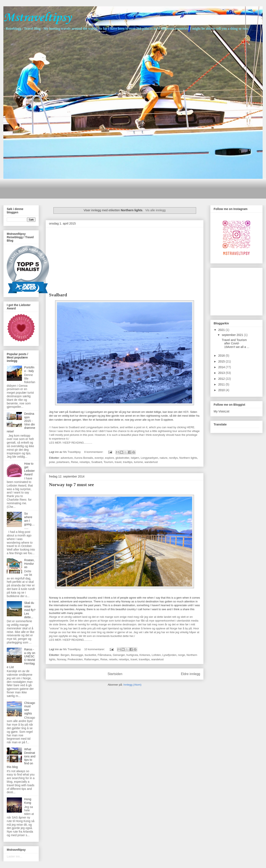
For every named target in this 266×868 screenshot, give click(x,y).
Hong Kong (28, 801)
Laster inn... (14, 856)
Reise (74, 462)
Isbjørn (135, 458)
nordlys (173, 458)
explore (109, 458)
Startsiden (115, 674)
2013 (222, 373)
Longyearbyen (149, 458)
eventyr (99, 458)
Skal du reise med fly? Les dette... (30, 610)
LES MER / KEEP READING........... (71, 443)
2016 (222, 356)
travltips (128, 462)
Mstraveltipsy (37, 18)
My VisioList (221, 411)
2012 (222, 379)
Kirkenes (145, 655)
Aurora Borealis (84, 458)
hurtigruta (132, 655)
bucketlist (90, 655)
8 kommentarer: (94, 452)
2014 (222, 367)
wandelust (158, 659)
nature (164, 458)
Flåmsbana (104, 655)
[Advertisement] (83, 188)
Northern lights (188, 458)
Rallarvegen (92, 659)
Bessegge (77, 655)
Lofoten (156, 655)
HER (186, 412)
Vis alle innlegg (155, 210)
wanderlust (151, 462)
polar (52, 462)
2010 (222, 390)
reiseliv (113, 659)
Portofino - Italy (29, 369)
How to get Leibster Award (30, 469)
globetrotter (122, 458)
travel (118, 462)
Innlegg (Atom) (132, 685)
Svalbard (58, 295)
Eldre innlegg (191, 674)
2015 (222, 361)
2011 (222, 384)
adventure (67, 458)
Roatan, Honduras (29, 564)
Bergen (65, 655)
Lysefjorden (169, 655)
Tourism (109, 462)
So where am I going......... (30, 521)
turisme (138, 462)
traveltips (144, 659)
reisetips (85, 462)
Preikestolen (75, 659)
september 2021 (233, 335)
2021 (222, 330)
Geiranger (119, 655)
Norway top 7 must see (71, 485)
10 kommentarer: (95, 649)
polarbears (63, 462)
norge (181, 655)
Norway (62, 659)
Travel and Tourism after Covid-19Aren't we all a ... (235, 344)
